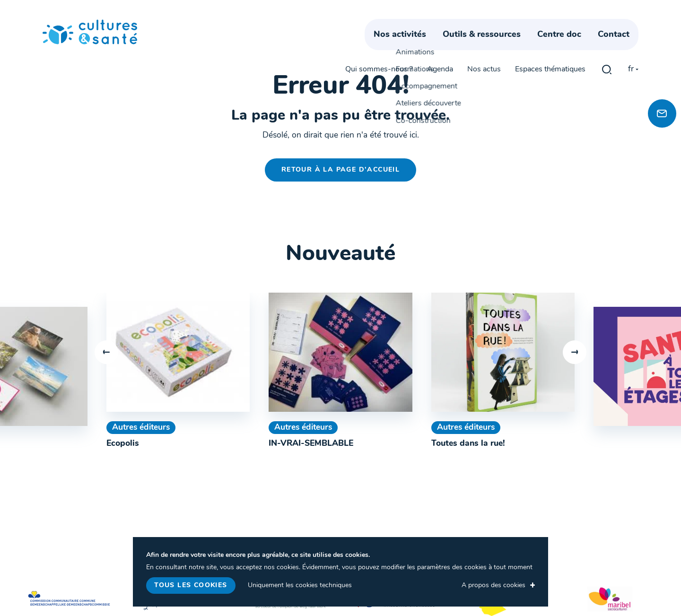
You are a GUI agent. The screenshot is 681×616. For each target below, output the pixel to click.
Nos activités (409, 46)
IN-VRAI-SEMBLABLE (311, 444)
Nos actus (484, 25)
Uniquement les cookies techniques (300, 586)
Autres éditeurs (141, 428)
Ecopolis (123, 444)
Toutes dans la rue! (468, 444)
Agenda (440, 25)
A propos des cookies (493, 586)
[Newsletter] (662, 113)
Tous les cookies (191, 586)
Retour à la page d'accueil (340, 170)
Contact (623, 46)
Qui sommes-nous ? (379, 25)
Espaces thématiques (550, 25)
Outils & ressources (491, 46)
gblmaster (607, 25)
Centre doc (568, 46)
